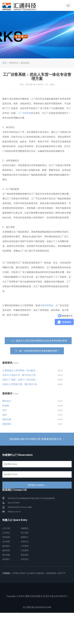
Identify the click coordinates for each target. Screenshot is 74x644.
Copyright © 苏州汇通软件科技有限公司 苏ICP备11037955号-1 (37, 596)
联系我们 (6, 559)
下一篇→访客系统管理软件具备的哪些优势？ (37, 351)
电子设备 (25, 533)
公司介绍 (6, 528)
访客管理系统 (47, 305)
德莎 (5, 415)
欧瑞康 (6, 406)
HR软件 (23, 573)
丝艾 (5, 410)
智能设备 (40, 573)
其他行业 (25, 542)
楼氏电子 (7, 401)
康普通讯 (7, 424)
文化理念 (6, 533)
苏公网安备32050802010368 (37, 607)
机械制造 (25, 528)
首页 (5, 63)
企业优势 (6, 542)
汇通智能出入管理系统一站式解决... (20, 370)
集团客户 (25, 537)
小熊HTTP (61, 573)
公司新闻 (25, 546)
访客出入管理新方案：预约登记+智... (21, 384)
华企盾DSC (31, 573)
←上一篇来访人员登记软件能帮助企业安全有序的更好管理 (38, 341)
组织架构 (6, 537)
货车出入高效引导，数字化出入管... (20, 375)
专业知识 (25, 559)
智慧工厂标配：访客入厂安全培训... (20, 380)
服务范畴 (6, 555)
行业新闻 (25, 550)
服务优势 (6, 550)
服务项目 (6, 546)
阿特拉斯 (7, 419)
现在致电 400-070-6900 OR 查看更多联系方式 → (37, 439)
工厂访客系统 (24, 113)
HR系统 (16, 573)
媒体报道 (25, 555)
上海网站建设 (50, 573)
